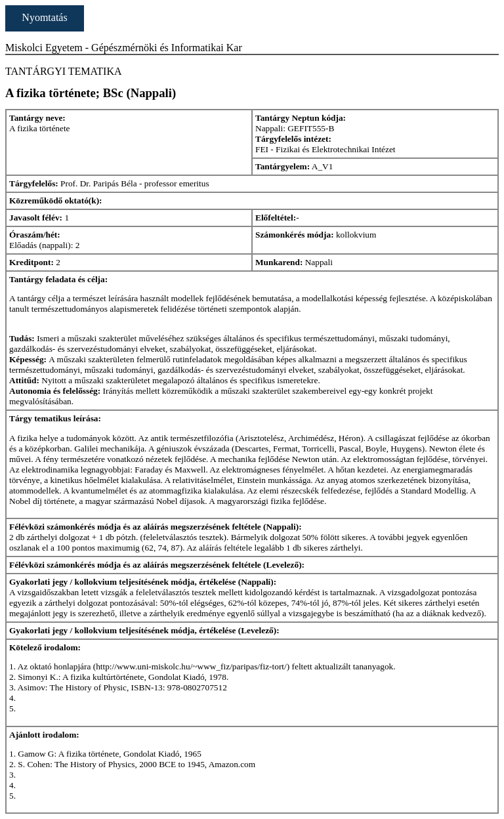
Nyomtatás (44, 17)
